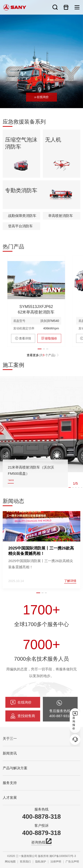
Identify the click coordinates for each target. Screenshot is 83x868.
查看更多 (43, 376)
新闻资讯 (10, 753)
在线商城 (66, 7)
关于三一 (10, 739)
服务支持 (10, 783)
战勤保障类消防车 (22, 236)
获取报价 (49, 358)
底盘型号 (19, 341)
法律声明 (56, 862)
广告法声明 (72, 862)
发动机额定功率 (24, 348)
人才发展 (10, 798)
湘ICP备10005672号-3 (63, 856)
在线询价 (41, 97)
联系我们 (25, 862)
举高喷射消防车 (61, 236)
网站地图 (10, 862)
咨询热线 (41, 842)
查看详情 (23, 358)
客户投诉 (41, 826)
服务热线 (41, 809)
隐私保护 (41, 862)
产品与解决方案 (15, 768)
